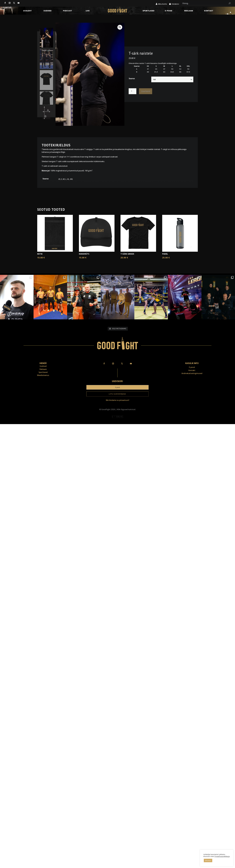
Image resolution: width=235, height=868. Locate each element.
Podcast (68, 11)
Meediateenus (43, 375)
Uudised (47, 11)
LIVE (88, 11)
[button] (120, 27)
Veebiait (117, 422)
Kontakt (209, 11)
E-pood (169, 11)
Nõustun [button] (208, 860)
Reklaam (189, 11)
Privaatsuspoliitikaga (222, 856)
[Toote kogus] (132, 91)
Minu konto (163, 4)
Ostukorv (175, 4)
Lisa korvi (146, 91)
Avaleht (27, 11)
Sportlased (148, 11)
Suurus (132, 78)
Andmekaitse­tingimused (192, 373)
